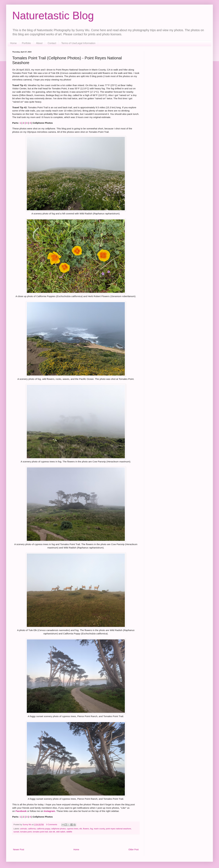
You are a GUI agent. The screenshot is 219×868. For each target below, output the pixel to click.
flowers (86, 829)
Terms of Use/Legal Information (78, 43)
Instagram (49, 811)
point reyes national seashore (118, 829)
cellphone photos (58, 829)
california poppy (43, 829)
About (39, 43)
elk (81, 829)
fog (91, 829)
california (32, 829)
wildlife (69, 832)
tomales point (26, 832)
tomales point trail (40, 832)
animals (24, 829)
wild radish (61, 832)
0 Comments (52, 825)
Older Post (134, 849)
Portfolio (26, 43)
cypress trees (73, 829)
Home (13, 43)
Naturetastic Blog (53, 16)
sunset (16, 832)
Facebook (21, 811)
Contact (52, 43)
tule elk (52, 832)
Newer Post (19, 849)
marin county (99, 829)
